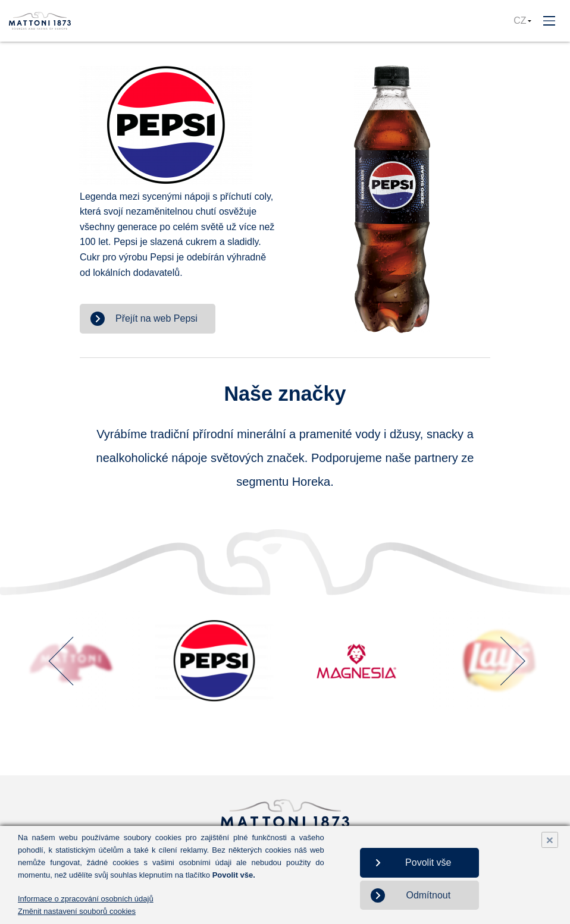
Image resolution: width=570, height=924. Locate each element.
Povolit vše (428, 862)
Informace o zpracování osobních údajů (86, 899)
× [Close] (550, 840)
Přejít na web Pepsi (156, 318)
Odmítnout (428, 895)
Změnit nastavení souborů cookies (77, 911)
